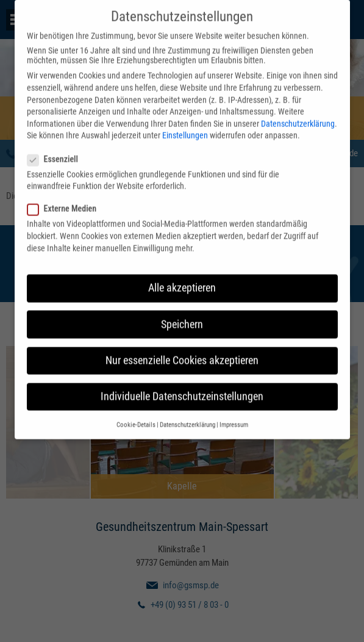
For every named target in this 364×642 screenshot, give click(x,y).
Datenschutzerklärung (298, 117)
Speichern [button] (182, 317)
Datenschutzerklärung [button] (187, 418)
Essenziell (56, 152)
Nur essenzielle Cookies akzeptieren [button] (182, 353)
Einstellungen (185, 128)
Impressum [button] (234, 418)
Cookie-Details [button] (136, 418)
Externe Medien (66, 202)
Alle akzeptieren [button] (182, 281)
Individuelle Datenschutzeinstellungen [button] (182, 389)
